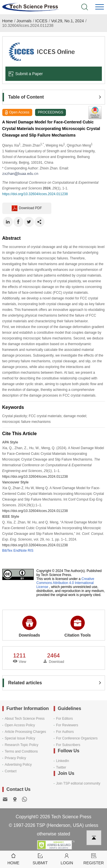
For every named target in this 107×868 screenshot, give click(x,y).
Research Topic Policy (22, 745)
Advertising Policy (18, 765)
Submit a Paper (26, 74)
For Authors (65, 732)
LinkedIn (63, 761)
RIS (31, 551)
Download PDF (27, 208)
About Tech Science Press (25, 719)
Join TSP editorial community (78, 783)
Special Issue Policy (20, 738)
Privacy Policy (16, 758)
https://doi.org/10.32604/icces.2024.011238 (35, 194)
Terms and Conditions (21, 751)
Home (8, 21)
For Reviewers (67, 725)
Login (67, 859)
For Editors (65, 719)
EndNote (20, 551)
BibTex (7, 551)
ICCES (41, 21)
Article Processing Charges (26, 732)
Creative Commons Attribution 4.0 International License (65, 583)
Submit (40, 859)
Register (94, 859)
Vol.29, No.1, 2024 (67, 21)
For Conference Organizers (77, 738)
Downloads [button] (30, 627)
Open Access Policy (20, 725)
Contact (11, 771)
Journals (24, 21)
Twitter (61, 767)
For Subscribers (68, 745)
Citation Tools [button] (78, 627)
